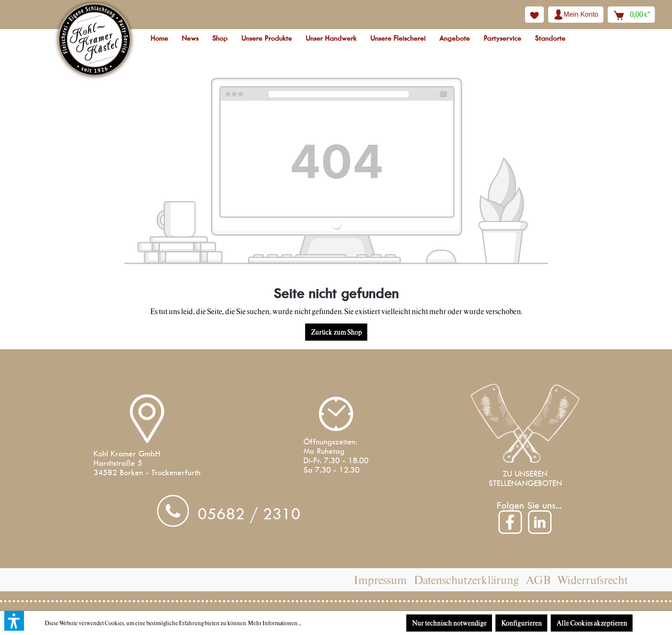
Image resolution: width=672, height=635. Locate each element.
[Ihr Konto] (576, 15)
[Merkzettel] (534, 15)
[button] (14, 621)
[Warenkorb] (631, 15)
